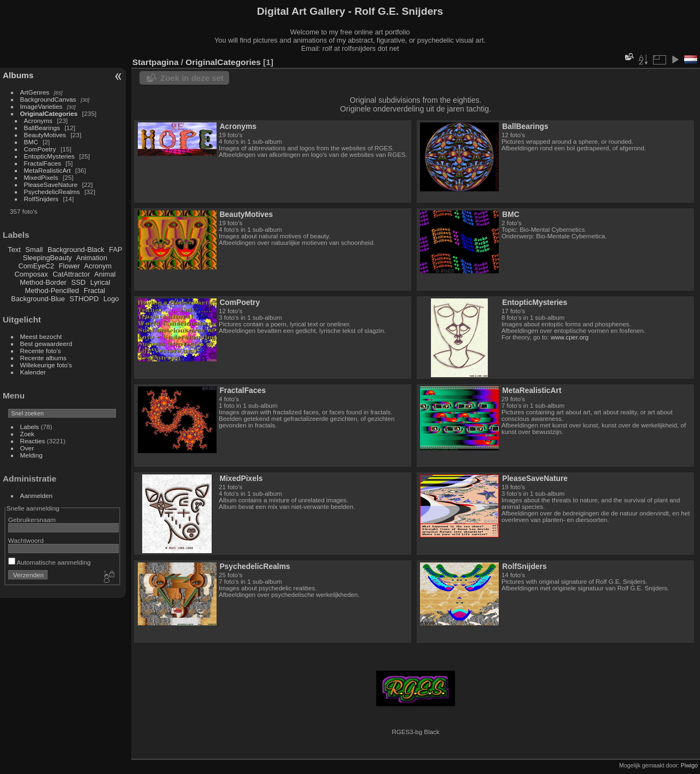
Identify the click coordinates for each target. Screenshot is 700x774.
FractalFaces (43, 163)
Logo (111, 299)
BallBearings (42, 128)
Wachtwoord (26, 540)
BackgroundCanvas (48, 99)
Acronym (98, 266)
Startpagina (156, 62)
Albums (18, 75)
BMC (31, 142)
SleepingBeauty (48, 258)
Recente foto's (41, 351)
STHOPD (84, 299)
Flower (69, 266)
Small (34, 250)
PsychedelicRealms (52, 192)
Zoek (27, 434)
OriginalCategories (49, 113)
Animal (105, 274)
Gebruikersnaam (32, 520)
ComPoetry (40, 149)
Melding (31, 455)
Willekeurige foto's (46, 365)
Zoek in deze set (192, 78)
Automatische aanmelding (49, 562)
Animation (92, 258)
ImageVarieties (42, 106)
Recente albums (43, 358)
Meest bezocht (41, 336)
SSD (78, 282)
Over (27, 448)
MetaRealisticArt (48, 170)
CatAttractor (71, 274)
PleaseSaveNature (51, 184)
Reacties (33, 441)
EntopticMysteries (49, 156)
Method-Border (43, 282)
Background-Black (76, 250)
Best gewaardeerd (46, 344)
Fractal (94, 291)
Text (14, 250)
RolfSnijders (41, 199)
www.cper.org (570, 337)
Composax (31, 274)
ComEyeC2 (36, 266)
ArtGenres (35, 92)
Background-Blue (38, 299)
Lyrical (100, 282)
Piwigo (689, 765)
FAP (115, 250)
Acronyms (38, 121)
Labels (30, 427)
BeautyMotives (45, 135)
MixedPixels (41, 177)
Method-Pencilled (52, 291)
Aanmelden (37, 496)
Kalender (33, 372)
